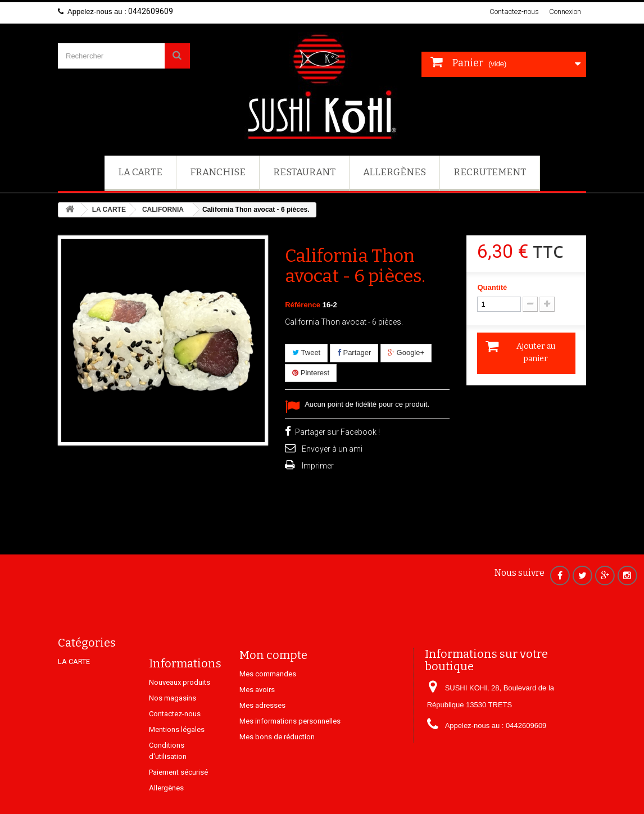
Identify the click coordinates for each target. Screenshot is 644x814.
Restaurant (304, 172)
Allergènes (394, 172)
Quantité (492, 287)
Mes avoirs (257, 717)
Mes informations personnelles (290, 748)
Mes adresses (262, 732)
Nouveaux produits (180, 720)
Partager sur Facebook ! (337, 432)
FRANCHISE (218, 172)
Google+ (406, 353)
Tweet (306, 353)
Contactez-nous (514, 12)
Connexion (565, 12)
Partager (354, 353)
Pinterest (311, 373)
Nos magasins (173, 736)
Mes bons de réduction (277, 764)
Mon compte (273, 682)
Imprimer (318, 466)
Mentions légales (177, 767)
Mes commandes (268, 701)
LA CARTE (140, 172)
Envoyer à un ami (332, 449)
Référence (303, 305)
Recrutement (490, 172)
